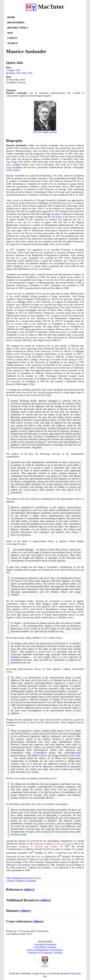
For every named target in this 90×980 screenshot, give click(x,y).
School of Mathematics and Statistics (45, 950)
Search (12, 43)
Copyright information (45, 944)
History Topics (18, 28)
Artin (33, 316)
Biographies (16, 22)
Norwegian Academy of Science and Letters (32, 846)
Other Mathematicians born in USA (24, 878)
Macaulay (16, 417)
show (29, 889)
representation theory (35, 338)
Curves (12, 38)
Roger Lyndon (52, 214)
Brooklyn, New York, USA (19, 73)
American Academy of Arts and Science (53, 844)
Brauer (77, 476)
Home (11, 17)
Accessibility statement (45, 947)
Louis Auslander (14, 167)
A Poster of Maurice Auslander (21, 881)
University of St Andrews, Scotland (45, 953)
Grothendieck (40, 753)
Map (10, 33)
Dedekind (15, 657)
